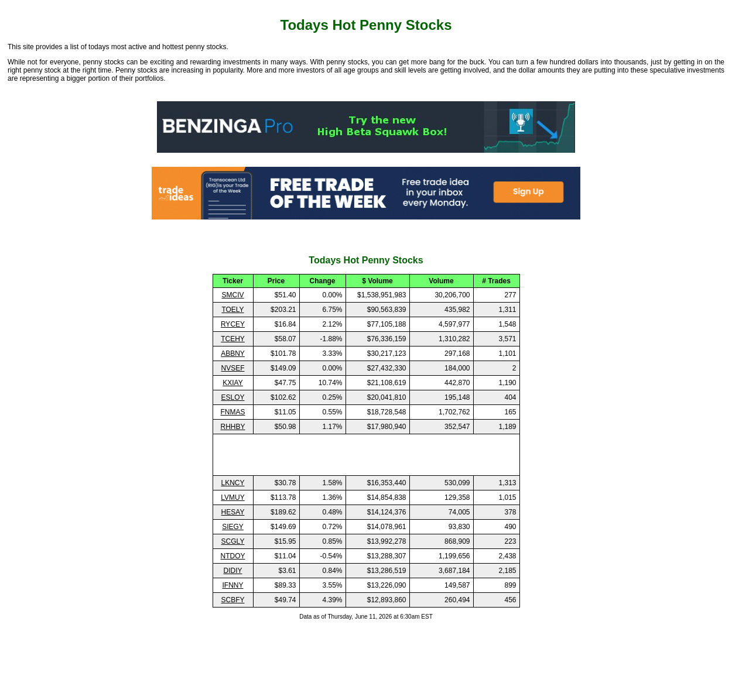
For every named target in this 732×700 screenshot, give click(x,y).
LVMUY (232, 497)
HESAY (233, 512)
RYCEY (233, 324)
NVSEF (232, 368)
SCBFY (232, 600)
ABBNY (233, 354)
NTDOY (233, 556)
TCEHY (233, 339)
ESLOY (232, 397)
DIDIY (232, 571)
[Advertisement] (366, 455)
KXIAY (232, 383)
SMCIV (232, 295)
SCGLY (233, 541)
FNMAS (233, 412)
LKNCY (232, 483)
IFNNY (233, 585)
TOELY (232, 310)
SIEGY (233, 527)
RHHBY (232, 427)
